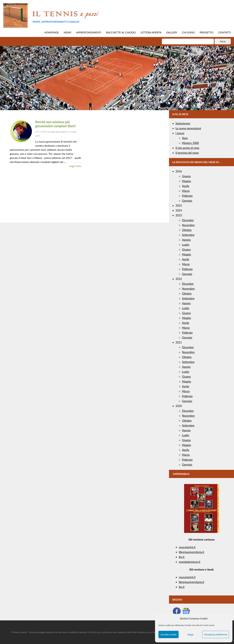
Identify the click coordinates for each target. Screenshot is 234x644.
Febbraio (187, 196)
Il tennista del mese (187, 153)
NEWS (68, 32)
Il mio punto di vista (187, 148)
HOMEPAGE (52, 32)
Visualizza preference (216, 634)
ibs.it (182, 557)
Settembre (188, 235)
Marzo (186, 191)
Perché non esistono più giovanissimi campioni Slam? (56, 124)
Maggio (186, 181)
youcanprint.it (187, 547)
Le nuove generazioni (188, 128)
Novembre (188, 225)
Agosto (186, 240)
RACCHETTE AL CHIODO (121, 32)
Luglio (186, 245)
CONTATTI (224, 32)
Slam (185, 138)
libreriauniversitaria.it (192, 552)
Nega (190, 634)
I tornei (180, 133)
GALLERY (172, 32)
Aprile (186, 186)
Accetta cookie (169, 634)
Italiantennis (183, 123)
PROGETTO (207, 32)
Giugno (186, 176)
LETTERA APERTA (151, 32)
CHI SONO (188, 32)
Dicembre (188, 220)
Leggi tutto (75, 166)
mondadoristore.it (190, 562)
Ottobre (187, 230)
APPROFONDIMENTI (89, 32)
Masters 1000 (190, 143)
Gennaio (187, 201)
